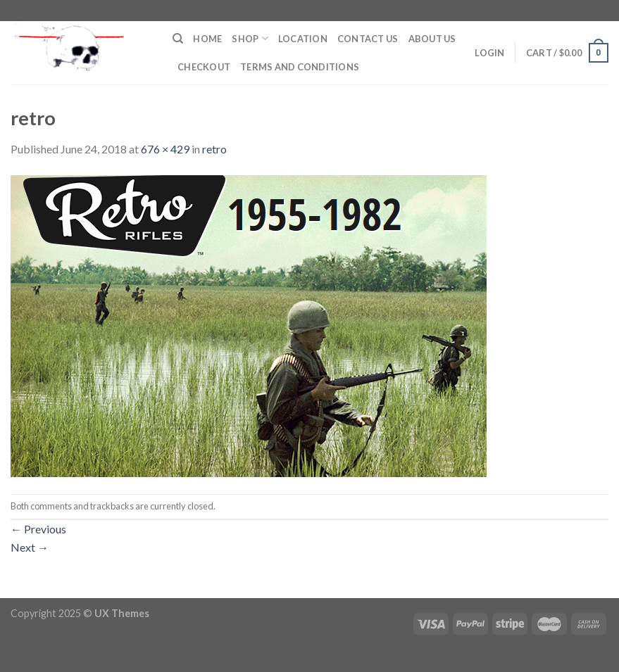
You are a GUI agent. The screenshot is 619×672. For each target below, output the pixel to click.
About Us (432, 39)
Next (30, 547)
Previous (38, 529)
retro (214, 149)
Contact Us (368, 39)
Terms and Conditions (300, 67)
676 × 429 (165, 149)
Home (207, 39)
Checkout (204, 67)
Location (303, 39)
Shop (250, 38)
